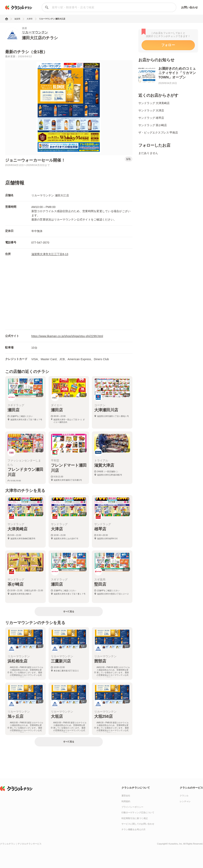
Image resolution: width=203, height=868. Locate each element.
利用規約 (126, 801)
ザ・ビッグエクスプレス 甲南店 (158, 133)
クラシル (184, 796)
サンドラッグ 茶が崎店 (153, 125)
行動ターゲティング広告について (138, 812)
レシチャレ (185, 801)
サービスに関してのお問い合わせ (138, 824)
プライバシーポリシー (132, 807)
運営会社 (126, 796)
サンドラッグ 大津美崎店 (154, 103)
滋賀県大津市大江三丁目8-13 (50, 254)
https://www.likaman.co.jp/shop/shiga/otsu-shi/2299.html (67, 336)
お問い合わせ (190, 7)
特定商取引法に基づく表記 (135, 818)
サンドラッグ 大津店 (151, 110)
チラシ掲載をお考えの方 (134, 829)
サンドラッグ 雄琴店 (151, 118)
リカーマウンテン (35, 32)
